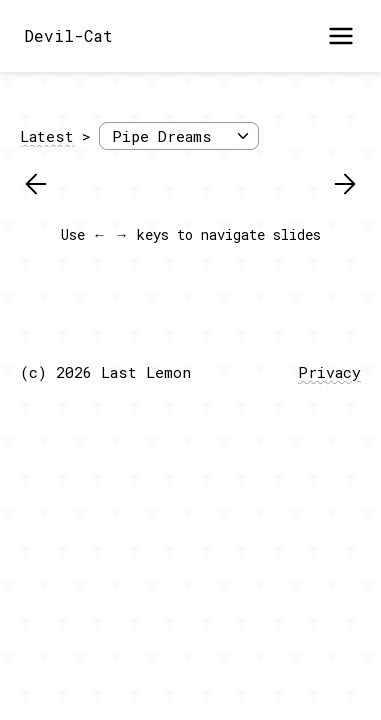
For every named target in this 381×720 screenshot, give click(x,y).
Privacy (329, 372)
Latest (47, 136)
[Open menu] (341, 36)
